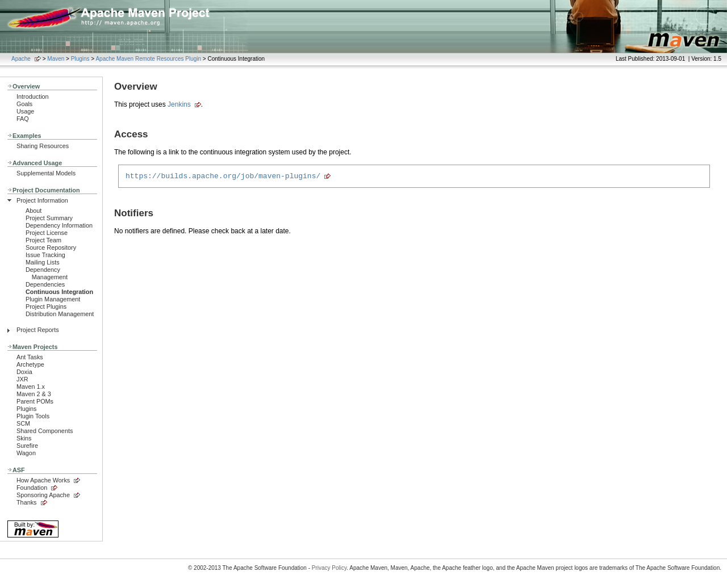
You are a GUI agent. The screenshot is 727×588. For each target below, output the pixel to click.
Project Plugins (46, 306)
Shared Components (45, 431)
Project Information (42, 200)
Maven (56, 59)
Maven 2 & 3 (34, 394)
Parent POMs (35, 401)
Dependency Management (47, 273)
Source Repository (51, 247)
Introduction (33, 96)
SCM (23, 423)
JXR (22, 379)
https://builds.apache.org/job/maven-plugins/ (223, 177)
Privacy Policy (329, 568)
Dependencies (45, 284)
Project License (47, 233)
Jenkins (179, 104)
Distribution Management (60, 314)
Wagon (26, 453)
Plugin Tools (33, 416)
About (34, 211)
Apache (21, 59)
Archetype (30, 364)
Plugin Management (53, 299)
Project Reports (38, 330)
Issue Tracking (45, 255)
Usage (25, 111)
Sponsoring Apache (43, 495)
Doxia (24, 372)
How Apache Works (43, 480)
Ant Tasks (30, 357)
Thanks (27, 502)
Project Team (43, 240)
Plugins (80, 59)
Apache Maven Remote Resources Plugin (148, 59)
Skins (24, 438)
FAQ (23, 119)
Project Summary (49, 218)
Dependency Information (59, 225)
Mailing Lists (43, 262)
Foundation (32, 488)
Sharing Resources (43, 146)
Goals (24, 104)
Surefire (27, 446)
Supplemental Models (46, 173)
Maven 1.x (31, 387)
